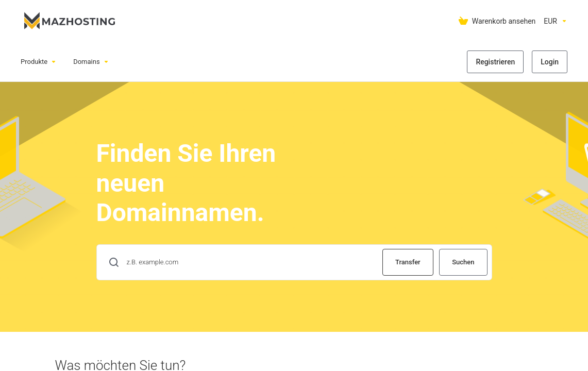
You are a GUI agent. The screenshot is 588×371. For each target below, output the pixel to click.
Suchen (463, 262)
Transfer (408, 262)
